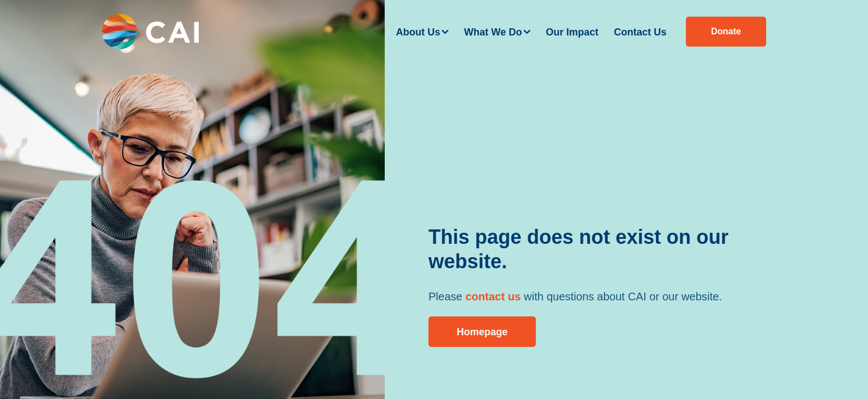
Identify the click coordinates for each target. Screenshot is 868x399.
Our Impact (572, 32)
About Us (418, 32)
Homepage (482, 332)
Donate (726, 31)
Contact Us (640, 32)
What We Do (493, 32)
